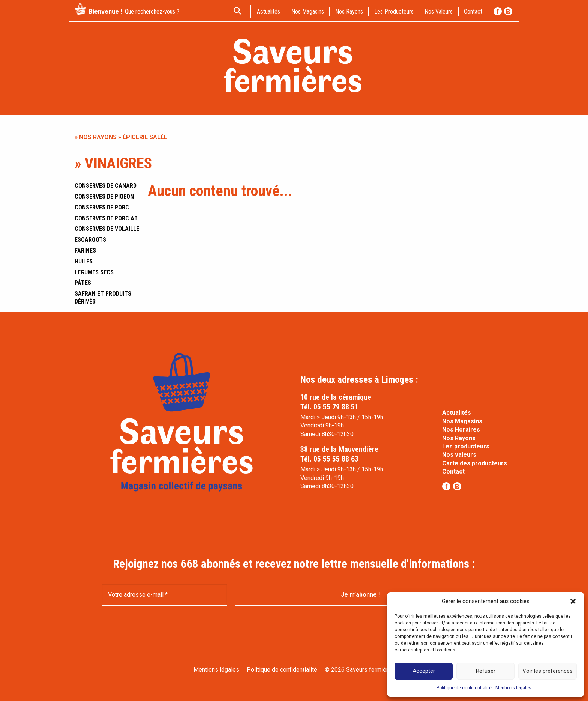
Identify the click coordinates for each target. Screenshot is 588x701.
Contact (453, 472)
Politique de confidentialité (464, 688)
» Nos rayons (96, 137)
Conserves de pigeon (104, 196)
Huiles (84, 261)
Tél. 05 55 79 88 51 (329, 407)
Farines (85, 250)
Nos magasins (308, 11)
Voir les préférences (547, 671)
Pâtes (83, 283)
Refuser (486, 671)
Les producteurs (394, 11)
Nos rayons (349, 11)
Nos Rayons (459, 438)
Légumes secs (94, 272)
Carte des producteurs (475, 463)
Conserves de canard (106, 186)
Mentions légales (513, 688)
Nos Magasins (462, 421)
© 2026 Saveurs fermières (360, 670)
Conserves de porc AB (106, 218)
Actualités (457, 413)
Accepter (424, 671)
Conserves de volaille (107, 229)
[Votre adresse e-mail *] (164, 595)
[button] (573, 601)
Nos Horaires (461, 429)
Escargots (90, 240)
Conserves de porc (102, 207)
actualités (268, 11)
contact (473, 11)
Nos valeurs (439, 11)
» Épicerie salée (142, 137)
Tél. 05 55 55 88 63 (329, 459)
